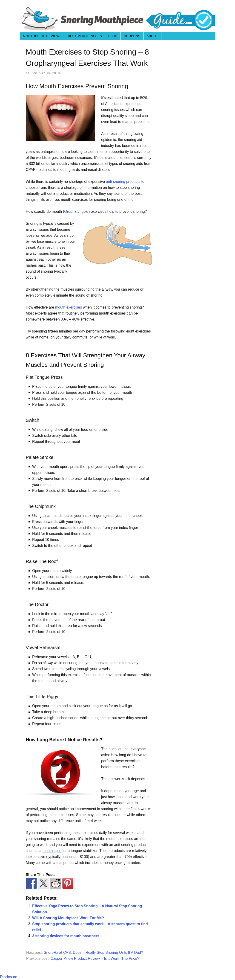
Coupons (132, 36)
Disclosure (9, 977)
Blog (113, 36)
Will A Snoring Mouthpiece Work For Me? (68, 918)
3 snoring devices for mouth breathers (66, 936)
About (152, 36)
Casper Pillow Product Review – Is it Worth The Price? (95, 958)
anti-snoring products (123, 182)
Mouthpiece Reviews (42, 36)
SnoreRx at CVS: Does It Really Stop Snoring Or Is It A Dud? (93, 952)
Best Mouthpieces (85, 36)
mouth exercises (69, 307)
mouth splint (52, 851)
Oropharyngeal (76, 211)
